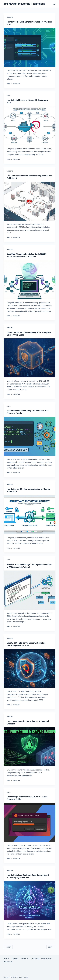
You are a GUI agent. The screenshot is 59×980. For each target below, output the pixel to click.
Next (51, 947)
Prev (8, 947)
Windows (10, 17)
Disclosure (35, 959)
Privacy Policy (46, 959)
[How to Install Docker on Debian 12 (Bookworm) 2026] (29, 126)
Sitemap (6, 959)
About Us (15, 959)
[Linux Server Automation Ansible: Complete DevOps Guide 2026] (29, 201)
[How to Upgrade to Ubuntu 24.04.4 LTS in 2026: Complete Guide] (29, 822)
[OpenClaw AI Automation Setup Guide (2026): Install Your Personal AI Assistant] (29, 280)
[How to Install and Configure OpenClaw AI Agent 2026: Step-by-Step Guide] (29, 901)
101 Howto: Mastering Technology (24, 4)
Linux (9, 96)
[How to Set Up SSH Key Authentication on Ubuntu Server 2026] (29, 515)
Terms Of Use (8, 962)
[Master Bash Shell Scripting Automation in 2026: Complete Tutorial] (29, 436)
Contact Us (25, 959)
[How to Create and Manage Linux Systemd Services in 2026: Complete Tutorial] (29, 590)
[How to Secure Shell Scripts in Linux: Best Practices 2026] (29, 47)
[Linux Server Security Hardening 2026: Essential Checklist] (29, 747)
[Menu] (54, 4)
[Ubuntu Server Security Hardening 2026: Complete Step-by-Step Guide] (29, 358)
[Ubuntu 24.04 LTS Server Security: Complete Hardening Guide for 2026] (29, 668)
